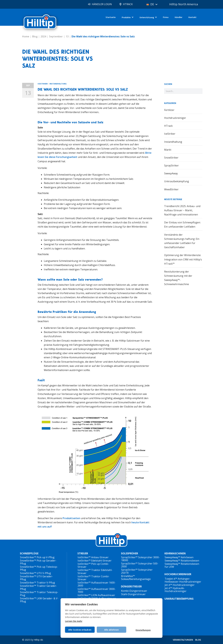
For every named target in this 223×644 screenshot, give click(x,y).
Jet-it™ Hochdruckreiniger (180, 585)
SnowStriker (171, 158)
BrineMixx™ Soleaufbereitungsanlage (136, 578)
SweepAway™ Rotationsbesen (182, 561)
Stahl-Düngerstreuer (133, 594)
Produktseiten (71, 518)
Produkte (126, 17)
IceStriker (43, 84)
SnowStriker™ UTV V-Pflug (35, 573)
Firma (166, 17)
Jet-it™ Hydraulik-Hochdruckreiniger (176, 590)
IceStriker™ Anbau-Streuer (93, 557)
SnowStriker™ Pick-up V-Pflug (37, 557)
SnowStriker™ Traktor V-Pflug (37, 583)
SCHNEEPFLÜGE (29, 553)
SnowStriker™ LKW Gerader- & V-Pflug (39, 600)
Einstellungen (143, 630)
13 (67, 36)
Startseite (111, 17)
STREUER (83, 553)
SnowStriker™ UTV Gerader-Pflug (36, 578)
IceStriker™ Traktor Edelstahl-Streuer (95, 571)
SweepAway (171, 173)
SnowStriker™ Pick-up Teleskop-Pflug (39, 568)
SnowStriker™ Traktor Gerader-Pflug (38, 587)
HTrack (168, 126)
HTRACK (128, 4)
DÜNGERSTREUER (131, 586)
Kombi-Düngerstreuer (134, 591)
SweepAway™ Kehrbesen (179, 557)
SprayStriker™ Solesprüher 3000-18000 (140, 559)
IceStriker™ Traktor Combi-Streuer (93, 578)
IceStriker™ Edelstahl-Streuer (95, 561)
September (56, 36)
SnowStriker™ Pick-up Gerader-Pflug (38, 562)
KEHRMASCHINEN (175, 553)
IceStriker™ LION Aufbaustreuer (96, 595)
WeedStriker (171, 189)
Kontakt (192, 17)
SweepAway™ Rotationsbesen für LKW (182, 565)
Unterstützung (147, 17)
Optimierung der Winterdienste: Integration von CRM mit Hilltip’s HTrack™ (183, 259)
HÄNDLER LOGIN (102, 4)
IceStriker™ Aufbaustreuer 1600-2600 (97, 584)
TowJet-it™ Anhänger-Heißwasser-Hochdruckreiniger (183, 580)
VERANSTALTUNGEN (183, 640)
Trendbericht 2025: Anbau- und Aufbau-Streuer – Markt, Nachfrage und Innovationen (182, 210)
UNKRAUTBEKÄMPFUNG (179, 599)
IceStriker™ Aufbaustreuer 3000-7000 (97, 590)
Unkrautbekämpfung (177, 181)
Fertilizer (169, 110)
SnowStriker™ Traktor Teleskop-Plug (39, 594)
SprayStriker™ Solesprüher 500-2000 (140, 565)
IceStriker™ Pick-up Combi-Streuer (93, 565)
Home (26, 36)
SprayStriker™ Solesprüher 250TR (137, 571)
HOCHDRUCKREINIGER (178, 574)
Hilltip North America (184, 4)
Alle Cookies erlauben (80, 630)
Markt (168, 150)
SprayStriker (171, 165)
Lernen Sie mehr (74, 621)
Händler (178, 17)
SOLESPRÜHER (129, 553)
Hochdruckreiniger (175, 118)
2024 (43, 36)
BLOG (198, 640)
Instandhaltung (58, 84)
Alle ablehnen (112, 630)
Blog (35, 36)
